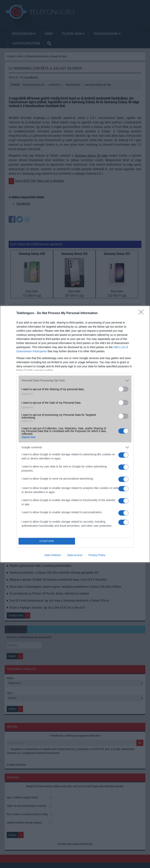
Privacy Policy (97, 555)
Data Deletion (53, 555)
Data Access (75, 555)
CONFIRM (47, 541)
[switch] (123, 389)
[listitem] (75, 381)
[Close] (142, 313)
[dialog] (75, 434)
